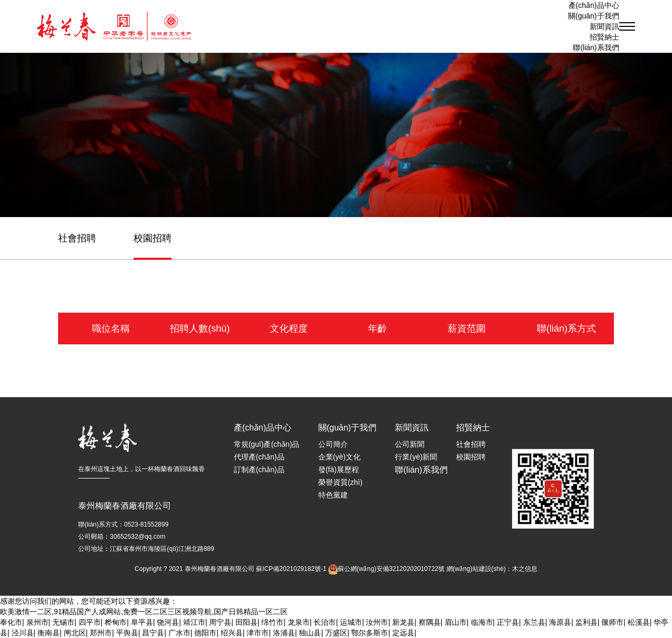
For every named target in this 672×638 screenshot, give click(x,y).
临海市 (482, 622)
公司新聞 (410, 444)
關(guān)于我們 (347, 428)
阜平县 (142, 622)
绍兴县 (232, 633)
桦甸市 (116, 622)
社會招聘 (77, 238)
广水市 (179, 633)
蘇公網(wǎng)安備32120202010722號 (391, 569)
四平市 (90, 622)
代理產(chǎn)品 (259, 457)
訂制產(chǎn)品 (259, 470)
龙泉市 (299, 622)
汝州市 (377, 622)
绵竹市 (272, 622)
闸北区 (75, 633)
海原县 (560, 622)
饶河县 (168, 622)
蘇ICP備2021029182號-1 (291, 569)
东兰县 (534, 622)
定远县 (403, 633)
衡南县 (49, 633)
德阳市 (205, 633)
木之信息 (525, 569)
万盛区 (336, 633)
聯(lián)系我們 (596, 48)
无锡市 (63, 622)
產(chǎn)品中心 (594, 5)
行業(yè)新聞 (416, 457)
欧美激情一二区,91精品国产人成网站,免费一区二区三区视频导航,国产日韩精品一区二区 (144, 612)
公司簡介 (333, 444)
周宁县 (220, 622)
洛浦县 (284, 633)
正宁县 (508, 622)
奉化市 (11, 622)
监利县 (586, 622)
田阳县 (247, 622)
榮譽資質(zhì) (340, 482)
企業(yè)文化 (339, 457)
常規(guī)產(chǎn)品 (267, 444)
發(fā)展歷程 (339, 470)
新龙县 (403, 622)
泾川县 (23, 633)
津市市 (258, 633)
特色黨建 (333, 495)
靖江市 (194, 622)
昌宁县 (153, 633)
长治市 (325, 622)
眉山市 (456, 622)
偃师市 (612, 622)
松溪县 (639, 622)
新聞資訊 (412, 428)
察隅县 (430, 622)
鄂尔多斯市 (370, 633)
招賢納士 (604, 37)
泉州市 (37, 622)
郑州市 (101, 633)
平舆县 (127, 633)
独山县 (310, 633)
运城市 (351, 622)
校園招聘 (153, 238)
